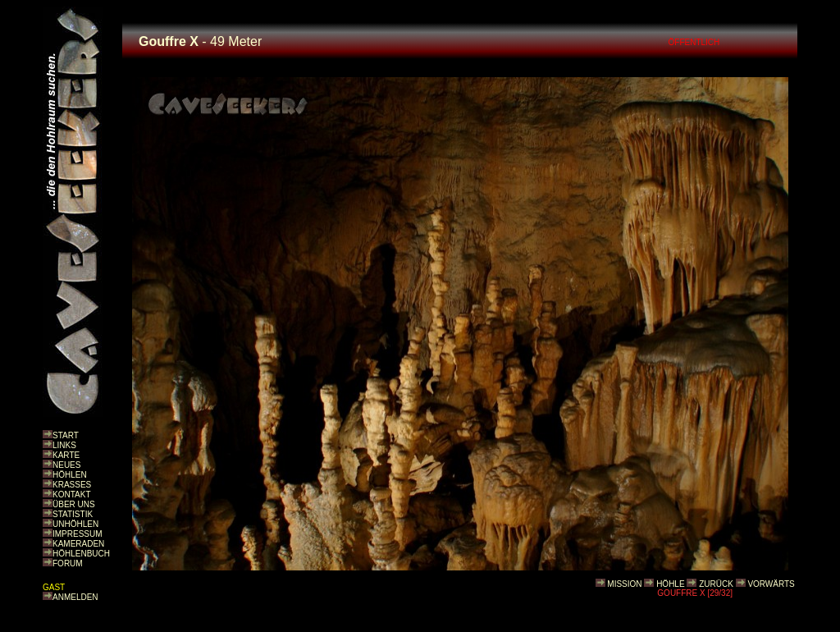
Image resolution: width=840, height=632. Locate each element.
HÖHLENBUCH (81, 554)
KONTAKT (71, 495)
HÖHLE (670, 584)
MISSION (624, 584)
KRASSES (72, 485)
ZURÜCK (716, 584)
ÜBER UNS (74, 504)
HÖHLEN (70, 475)
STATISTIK (73, 514)
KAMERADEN (78, 544)
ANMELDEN (75, 597)
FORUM (68, 563)
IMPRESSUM (78, 534)
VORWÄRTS (771, 584)
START (66, 435)
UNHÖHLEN (75, 524)
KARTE (66, 455)
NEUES (66, 465)
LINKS (64, 445)
